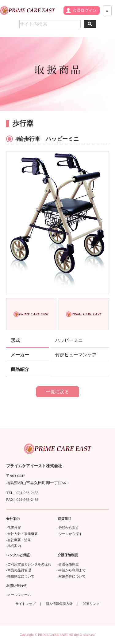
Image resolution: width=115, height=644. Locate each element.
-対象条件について (72, 576)
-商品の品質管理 (19, 570)
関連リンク (91, 604)
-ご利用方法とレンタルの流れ (29, 564)
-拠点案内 (13, 546)
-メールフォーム (19, 595)
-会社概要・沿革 (19, 540)
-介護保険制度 (68, 564)
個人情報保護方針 (59, 604)
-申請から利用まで (72, 570)
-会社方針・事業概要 (22, 534)
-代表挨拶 (13, 528)
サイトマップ (25, 604)
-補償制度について (20, 576)
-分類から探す (68, 528)
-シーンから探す (70, 534)
